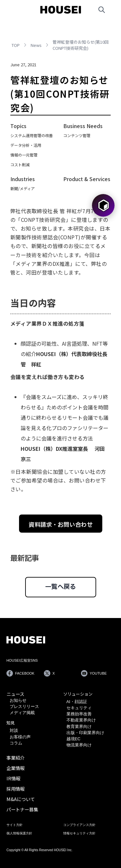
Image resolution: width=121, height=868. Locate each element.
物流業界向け (79, 745)
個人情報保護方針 (19, 833)
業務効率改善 (79, 714)
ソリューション (78, 694)
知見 (11, 723)
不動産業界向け (81, 720)
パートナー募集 (22, 809)
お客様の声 (20, 737)
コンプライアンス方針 (79, 825)
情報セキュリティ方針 (79, 833)
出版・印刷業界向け (85, 733)
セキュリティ (79, 708)
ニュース (15, 694)
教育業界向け (79, 727)
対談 (14, 730)
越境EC (74, 739)
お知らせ (18, 700)
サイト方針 (15, 825)
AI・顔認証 (77, 702)
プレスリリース (24, 706)
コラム (16, 743)
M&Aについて (21, 799)
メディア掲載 (22, 713)
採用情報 (15, 789)
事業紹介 (15, 758)
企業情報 (15, 768)
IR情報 (13, 778)
